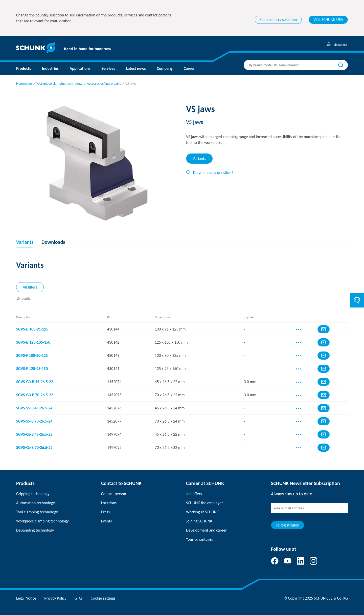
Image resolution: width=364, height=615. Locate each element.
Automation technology (36, 503)
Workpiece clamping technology (57, 84)
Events (106, 521)
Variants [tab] (199, 158)
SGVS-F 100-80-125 (32, 355)
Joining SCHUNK (199, 521)
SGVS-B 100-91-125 (32, 329)
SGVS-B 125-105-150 (33, 342)
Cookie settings (103, 598)
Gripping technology (33, 494)
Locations (109, 503)
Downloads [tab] (53, 242)
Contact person (114, 494)
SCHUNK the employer (204, 503)
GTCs (79, 598)
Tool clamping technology (37, 512)
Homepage (24, 84)
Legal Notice (26, 598)
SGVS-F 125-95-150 (32, 369)
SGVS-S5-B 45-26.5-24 (34, 408)
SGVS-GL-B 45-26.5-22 (34, 434)
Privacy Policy (55, 598)
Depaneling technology (35, 530)
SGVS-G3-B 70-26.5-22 (35, 395)
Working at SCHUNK (202, 512)
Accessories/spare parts (102, 84)
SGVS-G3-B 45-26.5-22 (35, 382)
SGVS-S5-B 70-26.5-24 (34, 421)
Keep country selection (278, 20)
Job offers (194, 494)
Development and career (206, 530)
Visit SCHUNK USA (328, 20)
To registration (288, 525)
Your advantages (199, 539)
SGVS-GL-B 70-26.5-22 (34, 447)
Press (105, 512)
